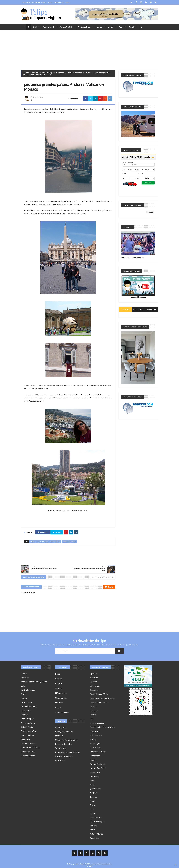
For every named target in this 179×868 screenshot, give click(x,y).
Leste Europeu (27, 719)
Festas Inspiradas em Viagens (102, 727)
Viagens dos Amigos (64, 756)
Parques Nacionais (97, 764)
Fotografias (94, 731)
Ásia (120, 27)
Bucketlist (94, 678)
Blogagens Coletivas (64, 732)
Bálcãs (24, 686)
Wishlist (59, 679)
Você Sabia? (60, 760)
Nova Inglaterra (28, 723)
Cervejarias (94, 686)
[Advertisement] (89, 49)
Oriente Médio (27, 727)
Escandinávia (26, 702)
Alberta (24, 674)
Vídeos (50, 2)
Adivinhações (61, 728)
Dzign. (91, 866)
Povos (92, 780)
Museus (93, 760)
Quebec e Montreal (29, 743)
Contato (44, 2)
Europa (99, 27)
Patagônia (25, 739)
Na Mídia (59, 736)
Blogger (109, 587)
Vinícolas (93, 826)
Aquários (93, 674)
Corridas (93, 706)
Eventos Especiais (97, 723)
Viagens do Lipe (59, 2)
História (93, 739)
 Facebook (43, 532)
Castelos (93, 682)
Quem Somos (26, 2)
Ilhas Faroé (26, 711)
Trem (92, 809)
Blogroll (59, 683)
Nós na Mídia (36, 2)
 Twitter (57, 532)
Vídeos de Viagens (97, 822)
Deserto (93, 715)
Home (26, 73)
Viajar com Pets (96, 817)
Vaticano (89, 73)
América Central (66, 27)
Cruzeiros (94, 711)
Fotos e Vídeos (96, 735)
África (110, 27)
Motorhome (95, 756)
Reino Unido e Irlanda (30, 748)
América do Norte (84, 27)
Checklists (94, 690)
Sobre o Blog (61, 748)
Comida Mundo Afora (99, 694)
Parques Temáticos (98, 768)
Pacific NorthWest (29, 731)
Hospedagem (95, 743)
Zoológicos (94, 838)
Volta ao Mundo (96, 834)
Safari (92, 801)
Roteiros (93, 797)
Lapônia (24, 715)
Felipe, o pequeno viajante (76, 864)
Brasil (35, 27)
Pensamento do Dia (64, 744)
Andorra (35, 73)
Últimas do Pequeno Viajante (68, 752)
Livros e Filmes (96, 748)
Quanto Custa (95, 789)
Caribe (24, 694)
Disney (24, 698)
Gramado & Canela (29, 706)
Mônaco (79, 73)
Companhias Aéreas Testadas (102, 698)
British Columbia (28, 690)
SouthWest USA (28, 752)
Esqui (92, 719)
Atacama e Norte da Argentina (34, 682)
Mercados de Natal (98, 752)
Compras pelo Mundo (99, 702)
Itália (70, 73)
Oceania (131, 27)
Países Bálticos (27, 735)
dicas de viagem (48, 73)
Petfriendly (94, 776)
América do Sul (48, 27)
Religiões (93, 793)
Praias (92, 785)
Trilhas (93, 813)
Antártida (25, 678)
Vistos (92, 830)
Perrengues (95, 772)
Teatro (92, 805)
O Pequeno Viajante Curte (66, 740)
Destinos (68, 2)
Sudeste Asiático (28, 756)
